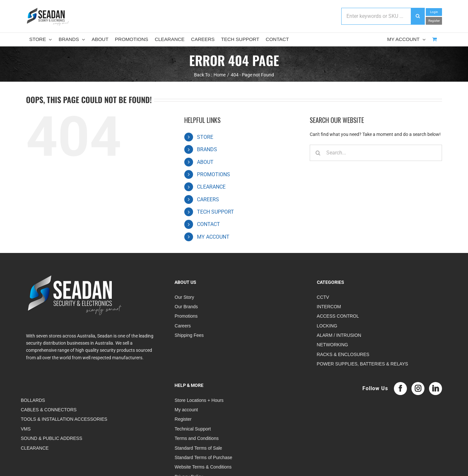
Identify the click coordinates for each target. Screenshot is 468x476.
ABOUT (205, 162)
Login (434, 12)
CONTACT (208, 224)
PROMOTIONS (214, 174)
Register (434, 21)
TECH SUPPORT (215, 212)
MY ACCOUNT (213, 237)
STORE (205, 137)
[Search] (318, 153)
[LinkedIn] (435, 389)
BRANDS (207, 149)
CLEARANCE (211, 187)
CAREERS (208, 199)
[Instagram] (418, 389)
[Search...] (376, 153)
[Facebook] (400, 389)
